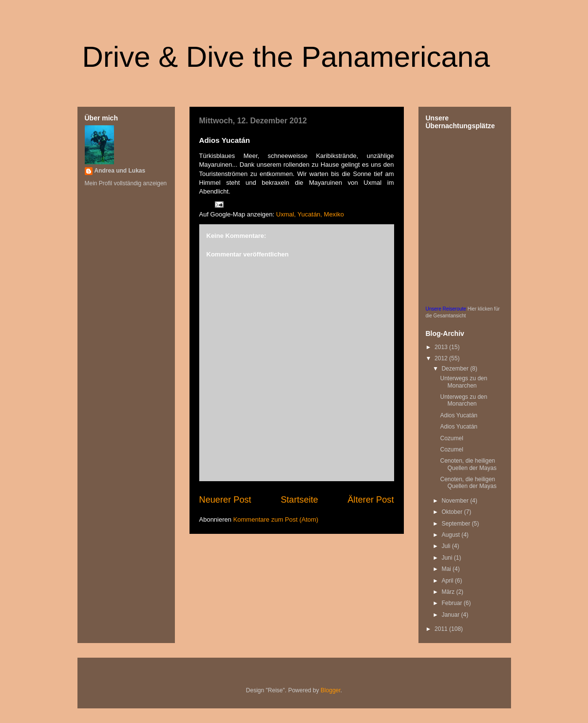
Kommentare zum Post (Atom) (276, 519)
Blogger (331, 690)
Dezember (456, 369)
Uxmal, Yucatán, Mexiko (310, 214)
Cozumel (451, 438)
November (456, 501)
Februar (452, 603)
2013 (442, 347)
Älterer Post (370, 500)
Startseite (299, 500)
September (456, 524)
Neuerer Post (225, 500)
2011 (442, 629)
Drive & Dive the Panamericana (286, 57)
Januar (451, 615)
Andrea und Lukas (120, 171)
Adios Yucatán (459, 415)
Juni (447, 558)
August (451, 535)
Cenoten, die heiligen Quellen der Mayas (468, 464)
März (449, 592)
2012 (442, 358)
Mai (447, 569)
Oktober (453, 512)
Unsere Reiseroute (446, 309)
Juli (446, 546)
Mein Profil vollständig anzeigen (126, 183)
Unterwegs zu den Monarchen (464, 382)
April (448, 581)
